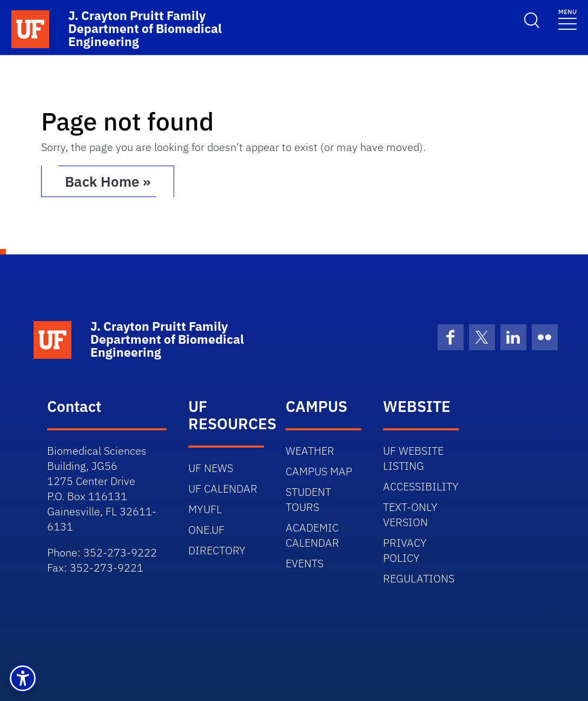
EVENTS (305, 563)
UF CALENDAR (223, 489)
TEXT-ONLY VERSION (410, 515)
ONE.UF (206, 530)
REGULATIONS (419, 578)
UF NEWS (211, 468)
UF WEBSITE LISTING (413, 458)
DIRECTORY (217, 550)
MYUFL (205, 509)
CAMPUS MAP (319, 471)
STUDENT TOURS (308, 499)
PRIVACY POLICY (405, 550)
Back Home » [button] (108, 181)
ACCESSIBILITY (421, 486)
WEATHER (310, 451)
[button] (23, 678)
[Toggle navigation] (567, 19)
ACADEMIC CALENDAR (312, 535)
